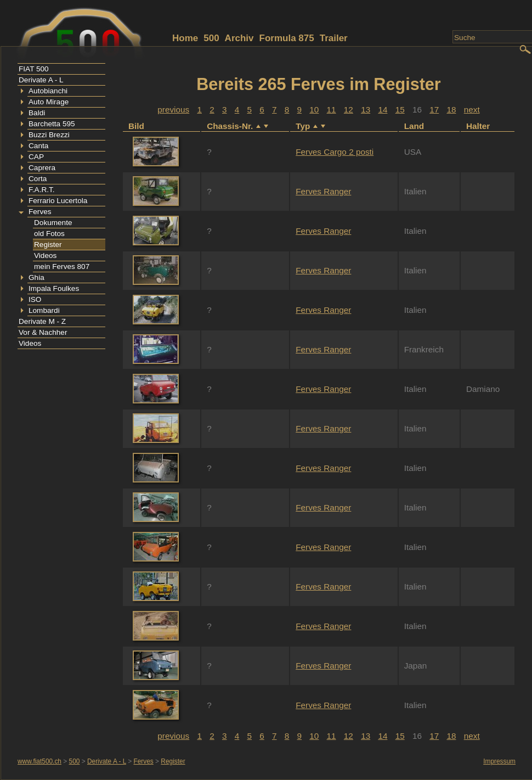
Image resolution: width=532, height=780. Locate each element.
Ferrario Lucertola (58, 201)
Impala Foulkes (54, 288)
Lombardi (44, 310)
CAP (36, 157)
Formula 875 (287, 38)
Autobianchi (48, 91)
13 (366, 110)
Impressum (499, 761)
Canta (38, 146)
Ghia (36, 277)
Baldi (37, 113)
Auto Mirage (49, 102)
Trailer (334, 38)
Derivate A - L (41, 80)
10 (314, 110)
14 (383, 110)
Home (185, 38)
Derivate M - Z (42, 321)
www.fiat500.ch (39, 761)
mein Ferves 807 (62, 266)
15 (400, 110)
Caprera (42, 168)
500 (211, 38)
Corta (38, 179)
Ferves (40, 212)
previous (173, 110)
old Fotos (49, 234)
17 (434, 110)
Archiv (239, 38)
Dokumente (53, 223)
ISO (35, 299)
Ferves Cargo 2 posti (335, 152)
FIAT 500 (34, 69)
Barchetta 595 (52, 124)
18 (451, 110)
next (472, 110)
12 (349, 110)
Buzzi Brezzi (49, 135)
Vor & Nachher (43, 332)
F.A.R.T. (42, 190)
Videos (45, 256)
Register (48, 245)
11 (332, 110)
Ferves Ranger (323, 191)
